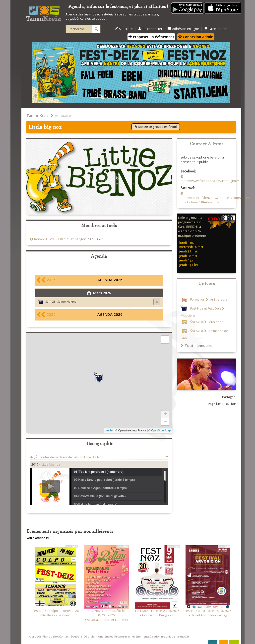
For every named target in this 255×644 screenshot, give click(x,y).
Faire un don (216, 29)
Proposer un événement (131, 636)
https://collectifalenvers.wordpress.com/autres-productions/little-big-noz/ (216, 200)
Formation (198, 299)
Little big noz (51, 464)
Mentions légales (102, 636)
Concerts (197, 322)
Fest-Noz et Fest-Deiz (206, 308)
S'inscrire (124, 29)
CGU (86, 636)
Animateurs (218, 299)
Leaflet (109, 430)
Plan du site (50, 636)
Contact (64, 636)
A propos (35, 636)
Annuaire (63, 115)
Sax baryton (77, 239)
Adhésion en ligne (183, 29)
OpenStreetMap (161, 430)
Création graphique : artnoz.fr (169, 636)
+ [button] (165, 414)
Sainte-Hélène (67, 301)
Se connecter (150, 29)
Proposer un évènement (151, 37)
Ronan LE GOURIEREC (50, 239)
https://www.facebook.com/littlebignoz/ (210, 181)
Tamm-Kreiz (37, 115)
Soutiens (76, 636)
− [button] (165, 422)
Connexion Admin (196, 37)
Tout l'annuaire (196, 345)
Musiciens (215, 322)
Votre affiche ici (38, 538)
